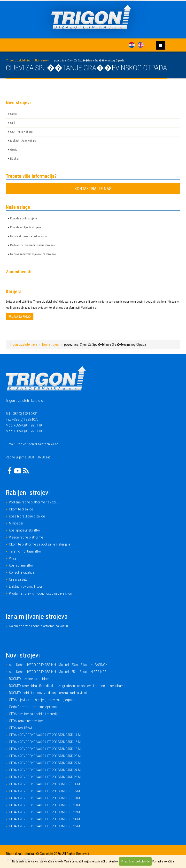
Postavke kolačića (163, 861)
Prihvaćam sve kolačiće (135, 861)
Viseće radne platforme (26, 537)
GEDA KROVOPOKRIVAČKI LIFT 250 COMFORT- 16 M (44, 791)
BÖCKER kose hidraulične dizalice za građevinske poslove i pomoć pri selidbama (67, 686)
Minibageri (17, 523)
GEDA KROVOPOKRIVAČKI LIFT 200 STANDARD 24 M (45, 770)
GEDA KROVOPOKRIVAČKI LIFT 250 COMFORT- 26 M (44, 826)
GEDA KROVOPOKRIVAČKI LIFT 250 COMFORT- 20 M (44, 805)
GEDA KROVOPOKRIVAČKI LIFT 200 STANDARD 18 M (45, 749)
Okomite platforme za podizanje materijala (39, 544)
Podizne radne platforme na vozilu (34, 502)
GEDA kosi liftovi (20, 728)
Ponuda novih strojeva (24, 218)
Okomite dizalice (21, 509)
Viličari (14, 558)
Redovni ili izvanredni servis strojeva (32, 245)
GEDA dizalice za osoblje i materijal (34, 714)
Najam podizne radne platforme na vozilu (38, 626)
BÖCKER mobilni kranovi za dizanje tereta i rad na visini (48, 693)
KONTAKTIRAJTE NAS (93, 189)
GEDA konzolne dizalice (26, 721)
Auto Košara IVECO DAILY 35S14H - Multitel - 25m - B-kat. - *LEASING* (58, 672)
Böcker (15, 159)
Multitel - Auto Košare (23, 141)
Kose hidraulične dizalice (27, 516)
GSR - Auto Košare (21, 132)
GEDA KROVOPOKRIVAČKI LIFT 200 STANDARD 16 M (45, 742)
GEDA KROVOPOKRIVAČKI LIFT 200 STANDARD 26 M (45, 777)
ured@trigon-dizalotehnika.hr (37, 444)
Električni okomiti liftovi (25, 586)
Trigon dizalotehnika (18, 60)
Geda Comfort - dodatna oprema (33, 707)
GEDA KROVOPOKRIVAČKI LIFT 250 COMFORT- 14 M (44, 784)
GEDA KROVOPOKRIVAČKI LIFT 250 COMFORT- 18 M (44, 798)
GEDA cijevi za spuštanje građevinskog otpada (42, 700)
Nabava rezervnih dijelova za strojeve (33, 254)
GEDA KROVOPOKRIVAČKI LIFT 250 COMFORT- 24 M (44, 819)
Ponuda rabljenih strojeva (26, 227)
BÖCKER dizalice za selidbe (29, 679)
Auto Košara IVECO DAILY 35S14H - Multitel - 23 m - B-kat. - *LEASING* (58, 665)
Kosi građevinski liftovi (25, 530)
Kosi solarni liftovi (22, 565)
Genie (14, 150)
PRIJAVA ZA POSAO (20, 317)
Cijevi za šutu (18, 579)
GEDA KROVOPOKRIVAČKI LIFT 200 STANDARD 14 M (45, 735)
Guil (13, 123)
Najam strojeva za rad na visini (29, 236)
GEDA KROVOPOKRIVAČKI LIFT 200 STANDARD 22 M (45, 763)
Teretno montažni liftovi (26, 551)
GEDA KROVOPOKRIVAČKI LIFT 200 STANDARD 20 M (45, 756)
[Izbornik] (161, 45)
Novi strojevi (42, 60)
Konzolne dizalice (22, 572)
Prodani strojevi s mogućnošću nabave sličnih (42, 593)
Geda (13, 114)
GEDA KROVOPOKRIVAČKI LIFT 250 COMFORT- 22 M (44, 812)
